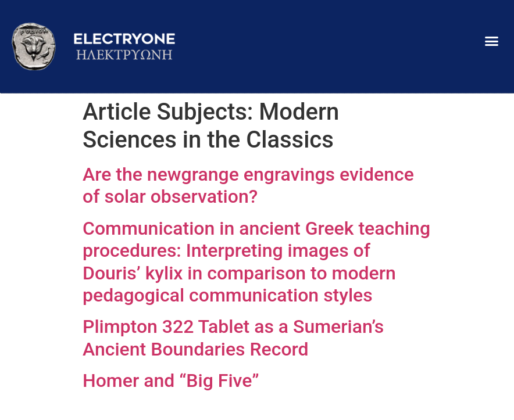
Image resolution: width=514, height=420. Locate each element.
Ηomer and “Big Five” (171, 380)
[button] (491, 41)
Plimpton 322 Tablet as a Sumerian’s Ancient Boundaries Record (233, 338)
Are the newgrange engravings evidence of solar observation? (248, 185)
